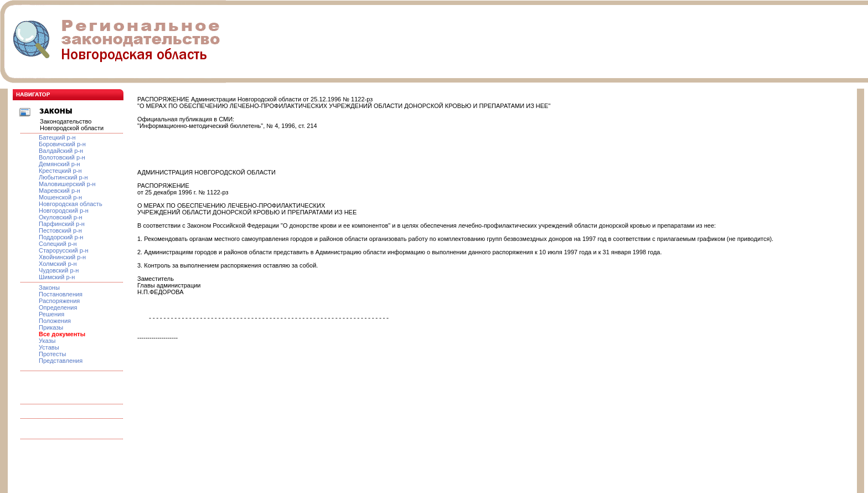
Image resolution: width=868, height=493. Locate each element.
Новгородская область (71, 204)
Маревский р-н (60, 191)
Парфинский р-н (62, 224)
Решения (51, 314)
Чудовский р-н (59, 270)
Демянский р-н (60, 164)
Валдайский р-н (61, 151)
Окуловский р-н (61, 217)
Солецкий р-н (58, 244)
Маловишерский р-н (67, 184)
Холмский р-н (58, 264)
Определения (58, 307)
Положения (55, 321)
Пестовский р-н (60, 230)
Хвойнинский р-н (62, 257)
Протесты (52, 354)
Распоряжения (59, 301)
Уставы (49, 347)
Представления (61, 361)
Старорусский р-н (64, 250)
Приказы (51, 327)
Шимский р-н (57, 277)
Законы (49, 287)
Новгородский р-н (64, 210)
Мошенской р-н (60, 197)
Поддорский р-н (61, 237)
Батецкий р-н (57, 137)
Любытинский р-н (63, 177)
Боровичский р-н (62, 144)
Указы (47, 341)
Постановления (61, 294)
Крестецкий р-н (60, 171)
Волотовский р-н (62, 157)
